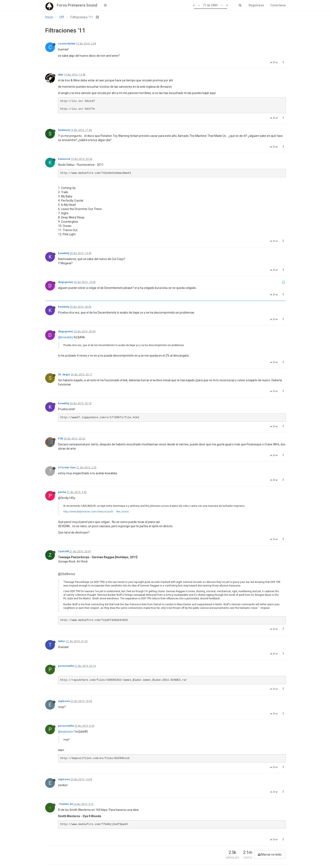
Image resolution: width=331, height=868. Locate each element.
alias (61, 75)
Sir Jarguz (64, 375)
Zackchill (63, 551)
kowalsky (64, 253)
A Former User (67, 468)
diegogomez (66, 282)
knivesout (64, 159)
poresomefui (66, 666)
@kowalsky (66, 337)
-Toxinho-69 (65, 804)
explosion (64, 701)
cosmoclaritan (67, 44)
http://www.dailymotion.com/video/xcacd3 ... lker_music (96, 512)
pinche (62, 492)
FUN (61, 439)
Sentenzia (64, 130)
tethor (62, 641)
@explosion (66, 732)
